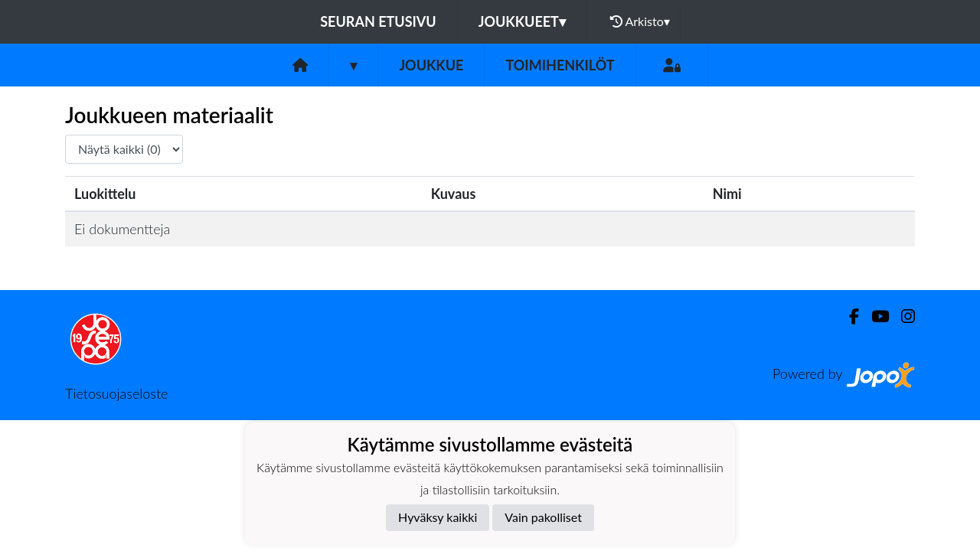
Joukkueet (522, 21)
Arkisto (640, 21)
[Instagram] (902, 316)
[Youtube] (874, 316)
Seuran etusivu (378, 21)
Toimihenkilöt (560, 65)
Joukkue (431, 65)
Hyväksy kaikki (438, 517)
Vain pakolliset (543, 517)
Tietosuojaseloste (116, 393)
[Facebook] (848, 316)
